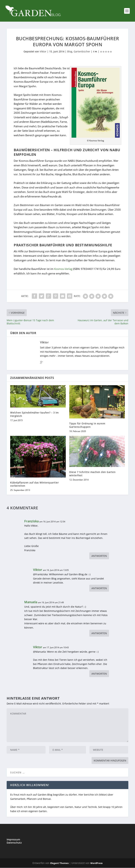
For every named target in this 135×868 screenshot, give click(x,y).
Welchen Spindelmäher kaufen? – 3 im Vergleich (34, 414)
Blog (70, 52)
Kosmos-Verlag (63, 269)
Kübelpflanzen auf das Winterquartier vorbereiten (34, 484)
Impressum (13, 840)
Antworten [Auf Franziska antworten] (99, 556)
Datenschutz (14, 843)
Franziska (31, 521)
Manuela (31, 602)
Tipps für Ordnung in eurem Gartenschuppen (87, 425)
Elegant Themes (59, 863)
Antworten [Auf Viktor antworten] (99, 588)
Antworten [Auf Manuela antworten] (99, 633)
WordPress (96, 863)
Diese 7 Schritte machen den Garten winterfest (92, 474)
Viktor (43, 52)
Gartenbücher (82, 52)
